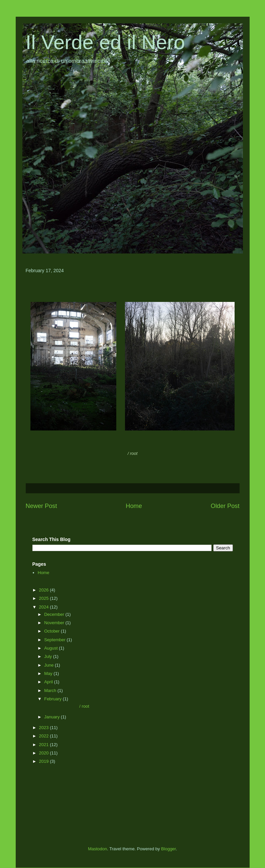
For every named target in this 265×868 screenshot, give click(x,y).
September (55, 640)
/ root (66, 706)
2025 (45, 598)
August (51, 648)
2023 (45, 728)
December (55, 614)
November (55, 623)
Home (134, 506)
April (49, 682)
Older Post (225, 506)
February (53, 699)
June (49, 665)
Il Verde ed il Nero (105, 42)
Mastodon (97, 849)
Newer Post (41, 506)
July (49, 656)
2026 (45, 590)
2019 (45, 761)
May (49, 673)
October (52, 631)
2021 (45, 745)
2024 (45, 607)
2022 (45, 736)
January (52, 717)
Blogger (168, 849)
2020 (45, 753)
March (51, 690)
